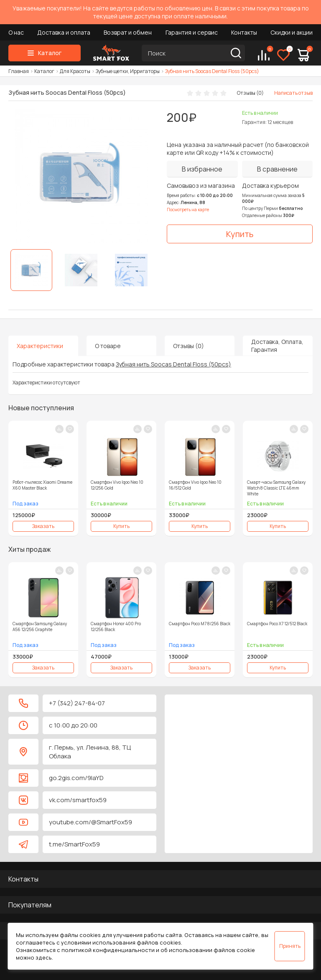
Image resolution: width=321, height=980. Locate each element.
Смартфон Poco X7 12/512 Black (277, 624)
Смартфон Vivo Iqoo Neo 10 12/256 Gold (117, 485)
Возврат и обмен (128, 32)
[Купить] (240, 234)
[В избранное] (202, 169)
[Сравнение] (264, 55)
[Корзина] (303, 55)
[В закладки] (70, 429)
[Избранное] (283, 55)
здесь (44, 957)
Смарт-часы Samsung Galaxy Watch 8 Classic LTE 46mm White (276, 488)
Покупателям (30, 905)
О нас (16, 32)
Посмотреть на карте (188, 210)
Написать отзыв (293, 93)
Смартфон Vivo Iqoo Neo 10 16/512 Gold (195, 485)
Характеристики (40, 346)
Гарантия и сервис (192, 32)
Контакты (244, 32)
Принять (290, 946)
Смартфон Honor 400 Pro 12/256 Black (116, 626)
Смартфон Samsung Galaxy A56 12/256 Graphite (40, 626)
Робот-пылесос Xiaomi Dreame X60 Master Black (42, 485)
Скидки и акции (292, 32)
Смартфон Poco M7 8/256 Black (200, 624)
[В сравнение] (278, 169)
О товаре (108, 346)
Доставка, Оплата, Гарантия (277, 346)
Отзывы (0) (250, 93)
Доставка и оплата (64, 32)
